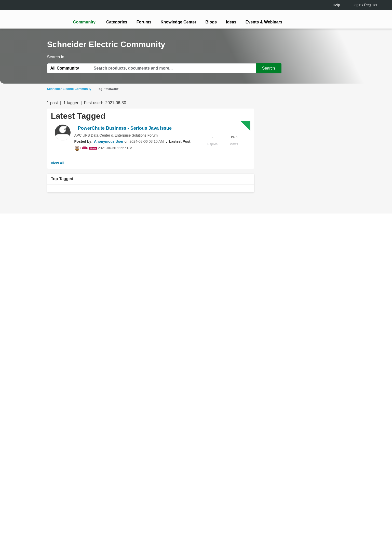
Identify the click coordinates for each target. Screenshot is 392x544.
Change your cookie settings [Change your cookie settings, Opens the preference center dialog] (282, 526)
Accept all (327, 526)
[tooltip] (223, 292)
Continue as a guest (197, 312)
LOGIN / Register (194, 292)
